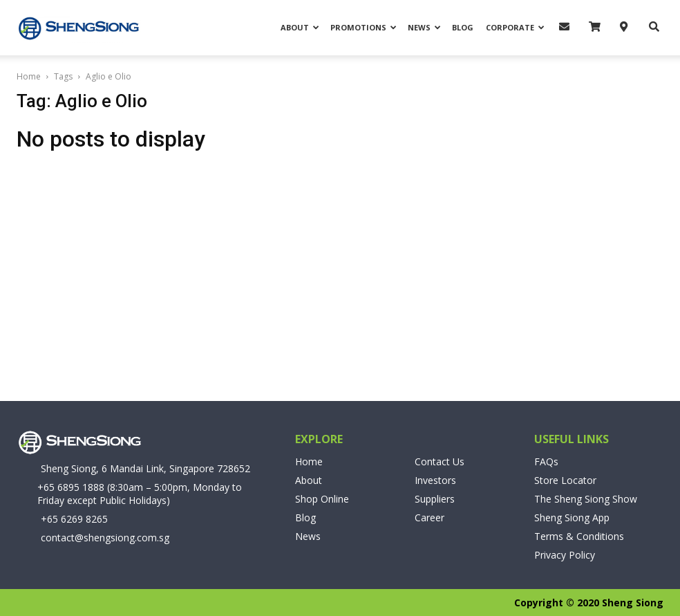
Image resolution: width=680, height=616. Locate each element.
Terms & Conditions (579, 536)
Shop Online (322, 499)
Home (29, 76)
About (300, 27)
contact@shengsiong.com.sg (105, 538)
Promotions (363, 27)
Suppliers (435, 499)
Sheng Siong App (572, 517)
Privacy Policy (565, 555)
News (424, 27)
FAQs (546, 461)
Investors (435, 480)
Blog (463, 27)
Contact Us (440, 461)
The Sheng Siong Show (586, 499)
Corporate (515, 27)
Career (429, 517)
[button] (650, 26)
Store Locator (565, 480)
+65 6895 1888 (71, 487)
